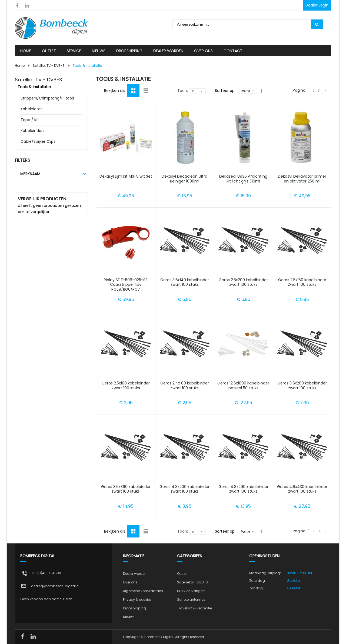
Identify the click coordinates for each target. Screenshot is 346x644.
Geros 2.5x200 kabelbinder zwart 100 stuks (243, 282)
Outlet (182, 574)
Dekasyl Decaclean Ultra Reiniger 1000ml (184, 179)
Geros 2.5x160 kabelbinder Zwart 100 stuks (302, 282)
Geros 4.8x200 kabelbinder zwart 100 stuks (184, 489)
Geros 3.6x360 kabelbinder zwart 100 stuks (126, 489)
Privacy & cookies (137, 600)
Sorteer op (225, 91)
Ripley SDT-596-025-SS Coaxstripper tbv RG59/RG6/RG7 (126, 285)
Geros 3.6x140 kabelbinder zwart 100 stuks (185, 282)
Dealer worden (135, 574)
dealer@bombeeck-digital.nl (55, 586)
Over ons (130, 582)
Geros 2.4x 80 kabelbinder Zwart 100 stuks (185, 386)
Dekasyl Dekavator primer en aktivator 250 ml (302, 179)
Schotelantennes (191, 600)
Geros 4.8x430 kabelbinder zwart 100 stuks (302, 489)
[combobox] (242, 24)
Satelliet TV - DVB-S (49, 66)
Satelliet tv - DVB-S (192, 582)
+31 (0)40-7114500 (46, 573)
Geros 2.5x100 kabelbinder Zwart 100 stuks (126, 386)
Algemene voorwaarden (143, 591)
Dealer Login (317, 5)
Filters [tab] (22, 160)
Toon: (183, 91)
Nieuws (129, 617)
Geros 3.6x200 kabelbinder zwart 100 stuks (302, 386)
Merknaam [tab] (30, 174)
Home (20, 66)
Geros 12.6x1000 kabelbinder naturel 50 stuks (243, 386)
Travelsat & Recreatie (194, 608)
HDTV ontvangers (191, 591)
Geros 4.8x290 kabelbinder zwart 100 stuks (243, 489)
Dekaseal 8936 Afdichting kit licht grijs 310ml (243, 179)
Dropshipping (134, 608)
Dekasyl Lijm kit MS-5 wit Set (126, 176)
